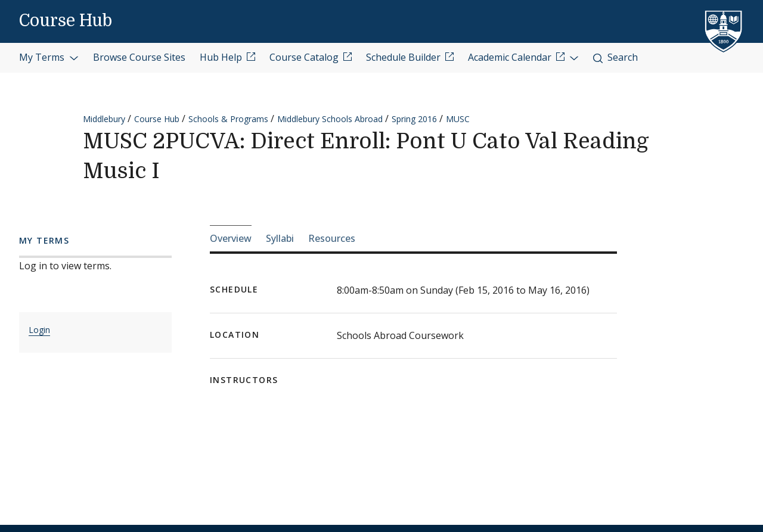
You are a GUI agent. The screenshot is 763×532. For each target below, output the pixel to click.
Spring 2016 (414, 119)
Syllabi (280, 238)
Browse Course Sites (139, 57)
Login (39, 330)
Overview (231, 238)
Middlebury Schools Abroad (330, 119)
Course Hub (66, 21)
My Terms (49, 57)
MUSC (458, 119)
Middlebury (104, 119)
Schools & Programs (228, 119)
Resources (332, 238)
